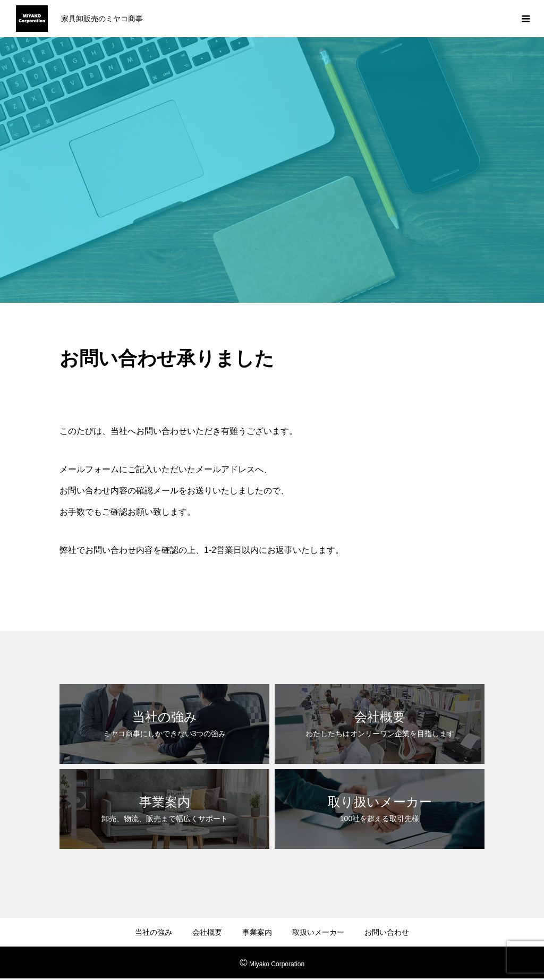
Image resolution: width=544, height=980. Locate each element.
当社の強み (154, 932)
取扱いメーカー (318, 932)
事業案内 (257, 932)
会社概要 (207, 932)
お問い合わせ (387, 932)
